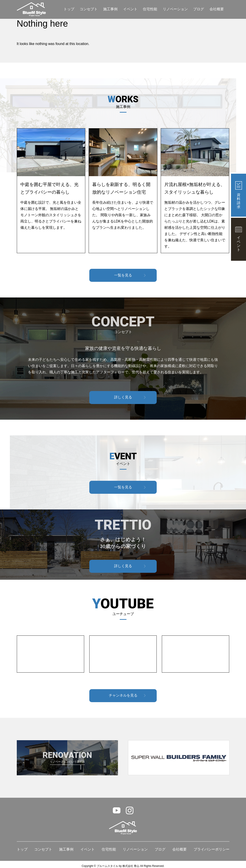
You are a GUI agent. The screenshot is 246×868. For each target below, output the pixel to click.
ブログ (199, 9)
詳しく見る (123, 397)
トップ (69, 9)
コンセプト (89, 9)
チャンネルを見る (123, 695)
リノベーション (175, 9)
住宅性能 (150, 9)
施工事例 (110, 9)
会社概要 (217, 9)
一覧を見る (123, 275)
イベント (130, 9)
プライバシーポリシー (212, 849)
